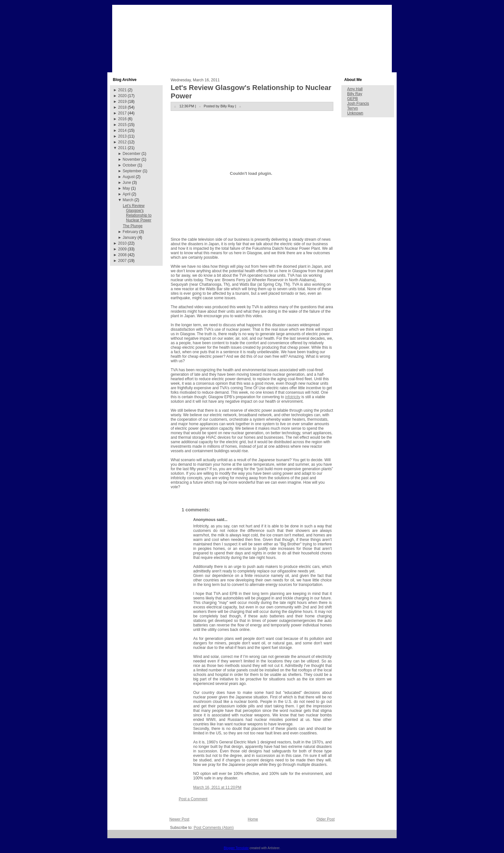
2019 (122, 102)
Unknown (355, 113)
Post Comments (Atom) (214, 828)
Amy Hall (355, 89)
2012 (122, 142)
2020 (122, 96)
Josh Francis (358, 103)
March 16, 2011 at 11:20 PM (217, 787)
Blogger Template (236, 848)
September (132, 171)
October (130, 165)
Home (253, 819)
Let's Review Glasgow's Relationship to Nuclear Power (137, 213)
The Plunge (133, 226)
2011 (122, 148)
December (132, 154)
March (128, 200)
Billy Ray (355, 94)
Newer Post (179, 819)
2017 (122, 113)
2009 (122, 249)
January (130, 238)
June (127, 183)
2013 (122, 136)
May (126, 188)
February (130, 232)
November (132, 159)
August (129, 177)
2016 (122, 119)
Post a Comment (193, 799)
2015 (122, 125)
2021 (122, 90)
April (127, 194)
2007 (122, 261)
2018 (122, 107)
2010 (122, 243)
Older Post (325, 819)
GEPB (352, 99)
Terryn (352, 108)
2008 (122, 255)
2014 (122, 130)
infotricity (293, 397)
